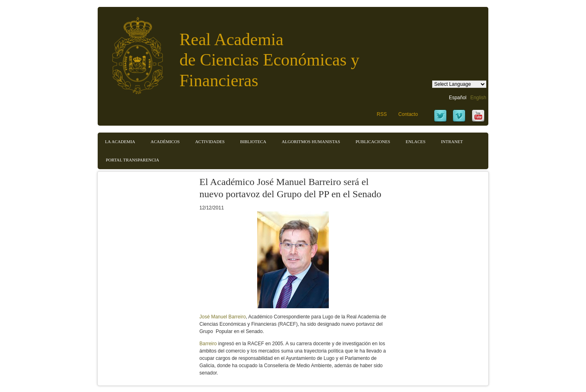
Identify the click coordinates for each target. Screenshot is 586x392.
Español (458, 98)
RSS (382, 114)
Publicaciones (373, 142)
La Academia (120, 142)
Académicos (165, 142)
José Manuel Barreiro (223, 317)
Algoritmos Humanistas (311, 142)
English (478, 98)
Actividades (210, 142)
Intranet (452, 142)
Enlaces (416, 142)
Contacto (408, 114)
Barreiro (208, 344)
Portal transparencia (132, 160)
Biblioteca (253, 142)
